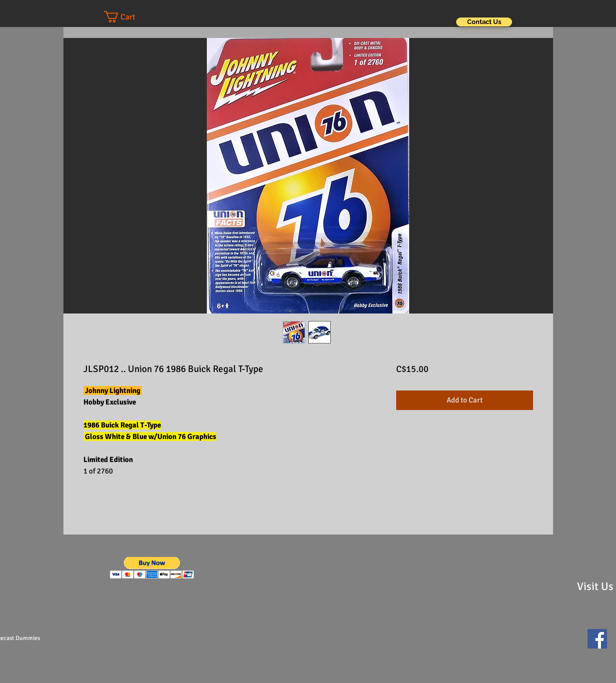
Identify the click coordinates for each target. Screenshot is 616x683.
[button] (129, 17)
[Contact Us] (484, 22)
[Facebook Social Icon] (597, 639)
